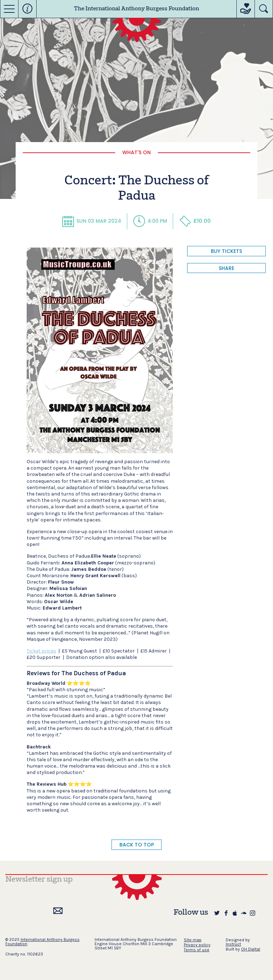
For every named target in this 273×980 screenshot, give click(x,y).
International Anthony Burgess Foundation (42, 942)
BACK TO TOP (137, 845)
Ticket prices (41, 651)
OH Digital (251, 949)
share (226, 268)
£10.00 (195, 221)
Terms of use (197, 950)
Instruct (233, 944)
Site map (193, 940)
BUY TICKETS (226, 251)
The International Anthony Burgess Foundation (136, 9)
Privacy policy (197, 945)
